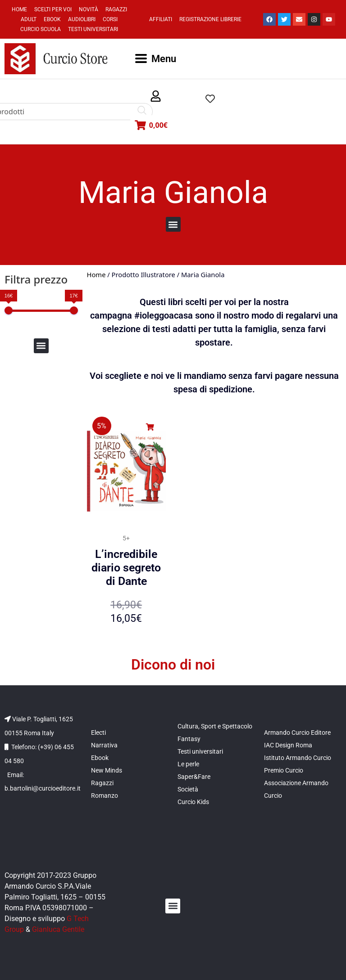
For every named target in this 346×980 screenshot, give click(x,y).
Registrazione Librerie (210, 19)
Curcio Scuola (41, 29)
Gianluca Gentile (58, 929)
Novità (89, 9)
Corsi (110, 19)
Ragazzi (116, 9)
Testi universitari (93, 29)
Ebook (52, 19)
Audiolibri (82, 19)
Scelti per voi (53, 9)
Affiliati (161, 19)
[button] (156, 97)
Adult (29, 19)
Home (19, 9)
